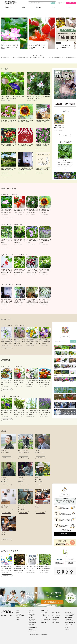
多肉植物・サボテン (33, 628)
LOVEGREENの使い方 (70, 614)
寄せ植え (31, 617)
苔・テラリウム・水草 (56, 612)
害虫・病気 (31, 629)
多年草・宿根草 (32, 619)
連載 (54, 7)
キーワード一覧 (68, 617)
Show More (64, 135)
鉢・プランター (55, 621)
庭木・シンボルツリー (33, 621)
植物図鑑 (39, 7)
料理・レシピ (31, 624)
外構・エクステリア (32, 631)
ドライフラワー (44, 617)
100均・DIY (55, 614)
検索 (53, 3)
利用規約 (67, 628)
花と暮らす (5, 43)
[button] (3, 51)
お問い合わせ (68, 626)
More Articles (6, 177)
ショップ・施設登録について (71, 622)
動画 (18, 619)
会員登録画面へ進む (65, 480)
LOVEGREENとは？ (69, 612)
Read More (64, 169)
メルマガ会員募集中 (69, 616)
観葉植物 (31, 626)
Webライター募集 (69, 624)
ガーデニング (31, 616)
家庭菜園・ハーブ (10, 100)
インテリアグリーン (56, 616)
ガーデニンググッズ (45, 616)
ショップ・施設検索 (20, 616)
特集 (59, 43)
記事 (18, 612)
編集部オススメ (9, 125)
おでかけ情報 (44, 612)
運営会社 (67, 629)
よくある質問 (68, 619)
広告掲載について (69, 621)
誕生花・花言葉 (32, 614)
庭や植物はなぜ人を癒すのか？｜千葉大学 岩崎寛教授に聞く (30, 57)
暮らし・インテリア (45, 614)
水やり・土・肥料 (56, 622)
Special (68, 7)
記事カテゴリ (8, 7)
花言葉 (23, 7)
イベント (18, 617)
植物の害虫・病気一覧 (45, 619)
